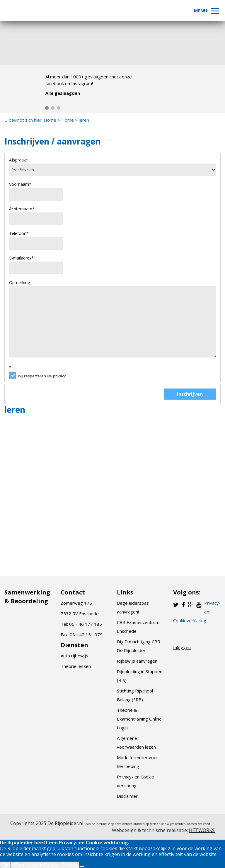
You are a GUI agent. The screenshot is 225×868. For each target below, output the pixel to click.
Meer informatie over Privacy (45, 865)
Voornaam (20, 184)
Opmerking (19, 282)
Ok (5, 865)
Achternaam (22, 209)
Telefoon (19, 233)
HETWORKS (202, 830)
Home (50, 120)
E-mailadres (21, 258)
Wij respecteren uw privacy (42, 376)
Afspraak (19, 160)
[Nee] (82, 867)
